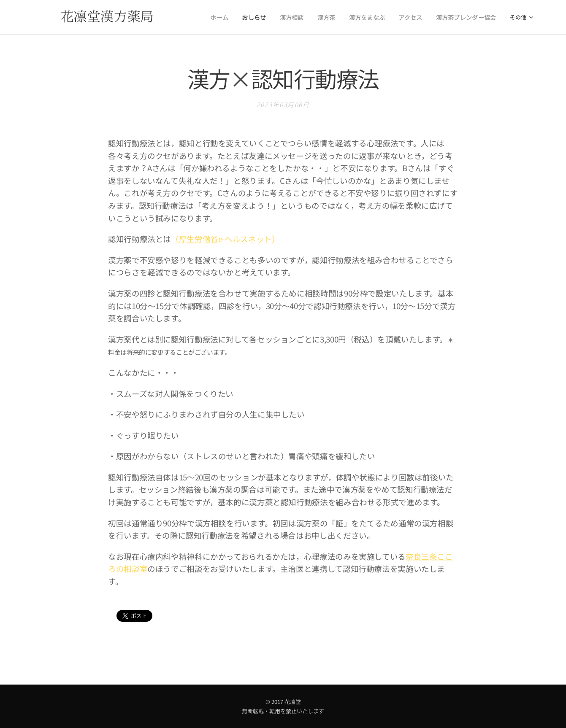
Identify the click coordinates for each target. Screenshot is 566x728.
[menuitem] (235, 17)
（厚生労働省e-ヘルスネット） (225, 239)
